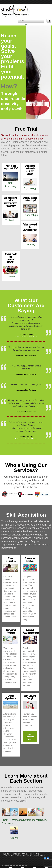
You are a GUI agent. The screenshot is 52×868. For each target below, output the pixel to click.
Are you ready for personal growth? (11, 258)
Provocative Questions (30, 560)
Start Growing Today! (30, 697)
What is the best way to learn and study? (30, 170)
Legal (30, 856)
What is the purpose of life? (11, 167)
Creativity (30, 245)
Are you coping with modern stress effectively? (11, 202)
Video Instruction (11, 560)
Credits (6, 854)
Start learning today (30, 737)
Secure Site (20, 856)
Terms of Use (8, 856)
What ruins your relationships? (30, 199)
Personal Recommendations (31, 631)
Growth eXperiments (11, 697)
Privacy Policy (28, 854)
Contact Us (39, 856)
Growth (11, 277)
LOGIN (26, 24)
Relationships (30, 215)
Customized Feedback (11, 631)
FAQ (37, 854)
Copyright (15, 854)
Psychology (30, 188)
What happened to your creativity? (30, 227)
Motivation (11, 220)
